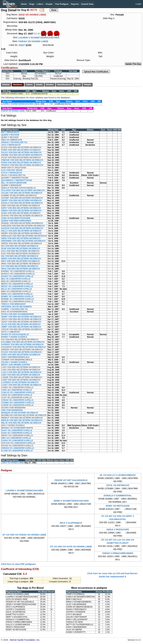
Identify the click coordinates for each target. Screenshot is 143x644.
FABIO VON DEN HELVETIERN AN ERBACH (21, 150)
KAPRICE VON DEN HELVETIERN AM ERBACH (23, 345)
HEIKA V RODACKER (118, 530)
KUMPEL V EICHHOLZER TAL (15, 309)
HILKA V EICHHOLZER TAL (14, 175)
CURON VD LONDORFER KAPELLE (17, 405)
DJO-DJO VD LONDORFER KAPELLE (18, 443)
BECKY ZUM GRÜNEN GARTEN (16, 365)
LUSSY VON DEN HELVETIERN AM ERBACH (21, 385)
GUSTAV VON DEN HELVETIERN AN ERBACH (22, 216)
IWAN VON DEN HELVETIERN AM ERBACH (21, 269)
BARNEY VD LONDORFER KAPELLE (18, 271)
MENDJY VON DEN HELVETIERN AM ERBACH (22, 418)
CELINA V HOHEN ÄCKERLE (14, 362)
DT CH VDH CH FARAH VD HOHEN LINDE (24, 535)
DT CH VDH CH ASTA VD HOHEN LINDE (71, 547)
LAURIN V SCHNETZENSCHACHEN (39, 38)
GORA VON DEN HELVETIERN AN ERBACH (21, 213)
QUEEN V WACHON (10, 135)
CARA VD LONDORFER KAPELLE (17, 390)
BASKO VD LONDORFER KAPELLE (17, 276)
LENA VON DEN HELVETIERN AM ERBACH (21, 375)
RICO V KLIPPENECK (71, 523)
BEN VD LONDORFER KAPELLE (16, 281)
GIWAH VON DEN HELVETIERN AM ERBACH (21, 211)
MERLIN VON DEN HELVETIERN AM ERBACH (22, 420)
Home (24, 4)
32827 (22, 45)
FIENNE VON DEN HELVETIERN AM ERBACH (22, 155)
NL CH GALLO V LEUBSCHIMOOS (118, 475)
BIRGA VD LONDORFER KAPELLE (17, 294)
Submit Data (87, 4)
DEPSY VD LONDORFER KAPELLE (17, 436)
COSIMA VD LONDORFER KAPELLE (18, 403)
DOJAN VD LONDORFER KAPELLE (17, 446)
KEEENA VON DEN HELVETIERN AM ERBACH (22, 350)
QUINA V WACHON (10, 137)
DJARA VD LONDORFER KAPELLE (17, 441)
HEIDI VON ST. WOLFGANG (14, 168)
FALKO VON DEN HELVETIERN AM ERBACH (21, 153)
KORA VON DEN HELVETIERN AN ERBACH (21, 355)
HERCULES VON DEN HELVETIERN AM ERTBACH (24, 236)
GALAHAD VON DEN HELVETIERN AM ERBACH (23, 190)
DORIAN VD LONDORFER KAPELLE (18, 448)
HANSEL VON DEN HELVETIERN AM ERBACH (22, 223)
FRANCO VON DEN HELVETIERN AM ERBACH (22, 165)
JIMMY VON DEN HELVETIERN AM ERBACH (21, 327)
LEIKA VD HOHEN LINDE (13, 463)
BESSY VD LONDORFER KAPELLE (17, 286)
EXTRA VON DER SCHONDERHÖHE (18, 314)
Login (138, 4)
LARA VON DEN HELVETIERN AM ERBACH (21, 370)
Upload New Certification (96, 72)
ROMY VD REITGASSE (118, 506)
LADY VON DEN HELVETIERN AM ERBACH (21, 367)
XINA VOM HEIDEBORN (12, 410)
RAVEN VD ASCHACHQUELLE (15, 334)
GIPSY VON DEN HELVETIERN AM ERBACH (21, 208)
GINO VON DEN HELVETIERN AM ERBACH (21, 206)
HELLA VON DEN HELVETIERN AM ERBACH (21, 231)
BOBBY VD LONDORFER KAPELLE (17, 297)
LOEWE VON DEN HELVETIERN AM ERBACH (22, 377)
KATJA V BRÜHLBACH (12, 173)
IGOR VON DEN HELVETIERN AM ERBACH (21, 249)
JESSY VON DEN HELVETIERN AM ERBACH (21, 322)
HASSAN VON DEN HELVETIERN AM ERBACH (22, 228)
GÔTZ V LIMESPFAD (11, 332)
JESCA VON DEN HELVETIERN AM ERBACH (21, 319)
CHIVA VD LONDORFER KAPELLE (17, 395)
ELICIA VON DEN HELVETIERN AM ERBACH (21, 147)
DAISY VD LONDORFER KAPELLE (17, 430)
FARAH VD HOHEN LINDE (33, 41)
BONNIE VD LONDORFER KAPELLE (18, 299)
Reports (75, 4)
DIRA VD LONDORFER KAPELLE (16, 438)
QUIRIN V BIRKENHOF (12, 185)
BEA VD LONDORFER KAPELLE (16, 279)
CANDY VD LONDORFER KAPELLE (17, 388)
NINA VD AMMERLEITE (12, 140)
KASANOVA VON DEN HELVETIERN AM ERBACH (24, 347)
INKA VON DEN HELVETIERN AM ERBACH (21, 261)
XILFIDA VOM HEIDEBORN (13, 408)
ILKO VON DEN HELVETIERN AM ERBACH (20, 254)
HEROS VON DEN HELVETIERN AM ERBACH (22, 244)
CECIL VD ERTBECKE (118, 485)
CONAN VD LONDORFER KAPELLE (17, 400)
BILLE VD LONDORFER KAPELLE (17, 289)
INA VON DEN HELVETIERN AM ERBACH (20, 256)
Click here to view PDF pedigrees (18, 564)
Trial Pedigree (62, 4)
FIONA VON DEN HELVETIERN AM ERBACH (21, 163)
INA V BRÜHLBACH (10, 132)
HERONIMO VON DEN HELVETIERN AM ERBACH (23, 241)
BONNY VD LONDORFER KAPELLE (17, 302)
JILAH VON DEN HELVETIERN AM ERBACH (21, 324)
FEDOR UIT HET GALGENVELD (71, 480)
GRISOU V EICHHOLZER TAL (15, 142)
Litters (40, 4)
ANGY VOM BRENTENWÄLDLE (15, 357)
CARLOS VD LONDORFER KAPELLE (18, 393)
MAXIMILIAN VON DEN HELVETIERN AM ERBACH (24, 415)
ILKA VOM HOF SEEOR (12, 170)
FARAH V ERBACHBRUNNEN (118, 553)
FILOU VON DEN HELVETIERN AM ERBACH (21, 158)
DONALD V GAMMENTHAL (118, 496)
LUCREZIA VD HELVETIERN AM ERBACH (20, 382)
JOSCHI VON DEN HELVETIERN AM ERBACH (22, 329)
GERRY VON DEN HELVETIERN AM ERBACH (22, 201)
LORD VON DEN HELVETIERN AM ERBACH (21, 380)
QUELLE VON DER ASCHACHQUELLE (19, 188)
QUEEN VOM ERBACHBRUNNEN (16, 221)
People (49, 4)
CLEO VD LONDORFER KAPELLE (17, 398)
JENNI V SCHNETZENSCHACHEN (71, 501)
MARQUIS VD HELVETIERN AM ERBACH (20, 413)
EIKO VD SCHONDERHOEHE (14, 312)
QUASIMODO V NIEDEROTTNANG (17, 180)
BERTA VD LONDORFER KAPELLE (17, 284)
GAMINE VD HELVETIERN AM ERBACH (19, 196)
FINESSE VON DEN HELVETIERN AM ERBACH (22, 160)
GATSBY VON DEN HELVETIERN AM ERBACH (22, 198)
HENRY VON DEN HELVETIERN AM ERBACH (21, 233)
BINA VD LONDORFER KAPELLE (16, 292)
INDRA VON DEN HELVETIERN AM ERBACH (21, 259)
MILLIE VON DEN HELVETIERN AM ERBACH (21, 423)
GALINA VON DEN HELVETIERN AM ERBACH (22, 193)
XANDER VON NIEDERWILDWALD (17, 360)
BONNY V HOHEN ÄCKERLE (14, 337)
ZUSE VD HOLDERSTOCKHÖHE (16, 218)
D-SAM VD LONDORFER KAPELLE (17, 451)
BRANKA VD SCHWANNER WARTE (17, 428)
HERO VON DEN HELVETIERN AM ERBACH (21, 238)
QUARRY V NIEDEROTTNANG (15, 178)
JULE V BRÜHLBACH (11, 145)
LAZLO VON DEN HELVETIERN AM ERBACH (21, 372)
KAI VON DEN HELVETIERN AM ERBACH (20, 340)
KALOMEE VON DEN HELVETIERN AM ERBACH (23, 342)
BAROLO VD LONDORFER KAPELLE (18, 274)
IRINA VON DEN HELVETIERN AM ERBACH (21, 264)
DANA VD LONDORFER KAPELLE (17, 433)
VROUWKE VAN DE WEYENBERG (17, 307)
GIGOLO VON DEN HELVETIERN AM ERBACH (22, 203)
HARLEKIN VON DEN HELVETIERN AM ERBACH (23, 226)
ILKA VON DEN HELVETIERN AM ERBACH (20, 251)
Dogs (32, 4)
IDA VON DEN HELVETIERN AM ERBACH (20, 246)
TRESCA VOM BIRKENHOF (14, 304)
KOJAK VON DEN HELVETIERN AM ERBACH (22, 352)
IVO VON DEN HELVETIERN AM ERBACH (20, 266)
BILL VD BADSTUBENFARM (14, 183)
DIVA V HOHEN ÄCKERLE (13, 425)
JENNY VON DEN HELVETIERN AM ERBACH (21, 317)
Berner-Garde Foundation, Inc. (25, 640)
